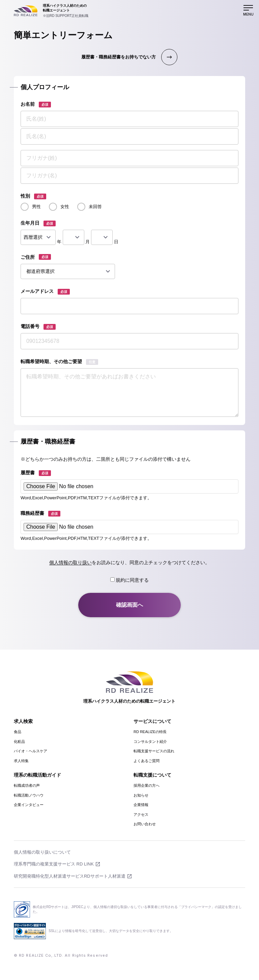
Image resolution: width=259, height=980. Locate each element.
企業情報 (141, 805)
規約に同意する (130, 580)
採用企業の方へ (147, 785)
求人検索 (23, 721)
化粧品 (19, 742)
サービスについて (152, 721)
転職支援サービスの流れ (154, 751)
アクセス (141, 814)
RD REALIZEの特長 (150, 732)
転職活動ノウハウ (29, 795)
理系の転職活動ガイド (37, 775)
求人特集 (21, 761)
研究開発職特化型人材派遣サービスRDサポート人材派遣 (70, 876)
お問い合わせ (145, 824)
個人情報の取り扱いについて (42, 852)
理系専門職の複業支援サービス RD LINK (54, 864)
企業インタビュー (29, 805)
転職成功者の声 (27, 785)
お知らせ (141, 795)
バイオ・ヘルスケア (31, 751)
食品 (18, 732)
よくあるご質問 (147, 761)
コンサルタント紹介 (150, 742)
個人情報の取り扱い (70, 562)
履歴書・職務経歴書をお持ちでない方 (119, 57)
